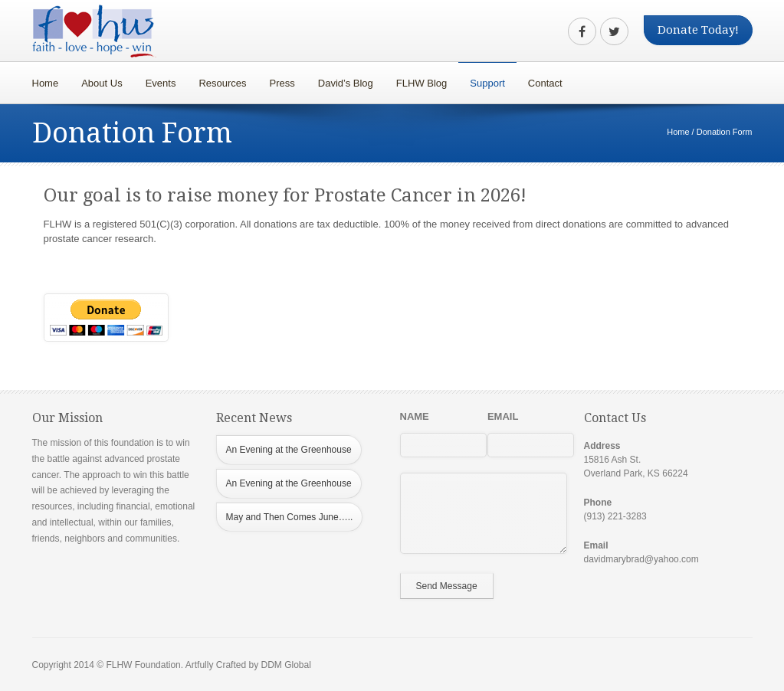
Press (282, 83)
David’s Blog (346, 83)
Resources (218, 79)
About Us (102, 83)
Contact (545, 83)
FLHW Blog (422, 83)
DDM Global (285, 665)
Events (161, 83)
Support (484, 79)
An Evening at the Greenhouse (289, 450)
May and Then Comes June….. (290, 517)
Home (46, 83)
